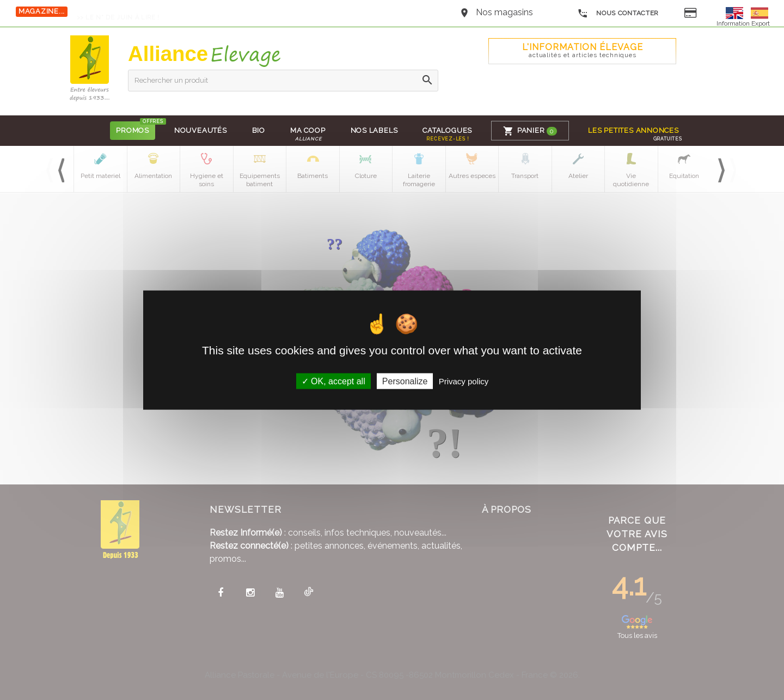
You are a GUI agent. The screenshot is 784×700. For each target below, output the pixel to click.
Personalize (405, 381)
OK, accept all (333, 381)
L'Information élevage (583, 50)
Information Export (743, 23)
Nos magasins (504, 12)
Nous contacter (618, 14)
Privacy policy (464, 381)
